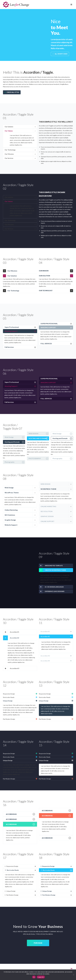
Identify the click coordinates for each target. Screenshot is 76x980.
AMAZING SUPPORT (48, 327)
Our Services (9, 158)
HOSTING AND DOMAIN (38, 438)
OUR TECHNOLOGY (46, 291)
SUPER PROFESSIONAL (49, 323)
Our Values (9, 131)
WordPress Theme (12, 493)
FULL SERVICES (46, 343)
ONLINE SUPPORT (47, 521)
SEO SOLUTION (47, 511)
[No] (74, 975)
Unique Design (8, 701)
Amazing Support (11, 331)
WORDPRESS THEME (48, 489)
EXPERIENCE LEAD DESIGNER (55, 591)
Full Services (9, 347)
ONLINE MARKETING (48, 506)
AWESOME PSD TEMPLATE (54, 566)
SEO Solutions (10, 515)
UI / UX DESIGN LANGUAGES (54, 587)
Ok (34, 977)
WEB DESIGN (33, 434)
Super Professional (12, 327)
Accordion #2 (14, 638)
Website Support (11, 525)
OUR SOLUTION (44, 276)
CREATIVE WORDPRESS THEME (55, 570)
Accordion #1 (14, 632)
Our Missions (9, 154)
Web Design (9, 437)
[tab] (20, 127)
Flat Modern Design (9, 719)
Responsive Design (9, 694)
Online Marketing (11, 510)
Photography (10, 462)
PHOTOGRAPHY (35, 458)
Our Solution (9, 127)
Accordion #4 (45, 661)
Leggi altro (41, 977)
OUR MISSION (44, 271)
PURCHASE (38, 943)
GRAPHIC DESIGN (47, 516)
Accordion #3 (14, 668)
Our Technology (10, 150)
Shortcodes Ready (9, 697)
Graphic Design (10, 520)
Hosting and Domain (12, 442)
